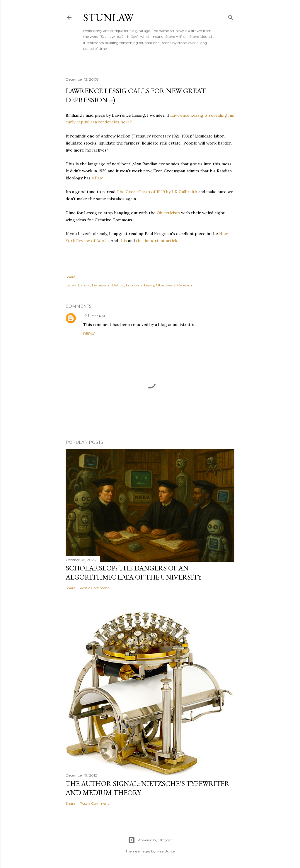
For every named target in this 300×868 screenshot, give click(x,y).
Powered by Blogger (150, 840)
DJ (86, 316)
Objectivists (168, 213)
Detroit (118, 285)
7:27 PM (98, 316)
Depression (101, 285)
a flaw (97, 178)
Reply (89, 333)
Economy (134, 285)
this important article (157, 241)
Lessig (149, 285)
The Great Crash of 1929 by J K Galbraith (157, 192)
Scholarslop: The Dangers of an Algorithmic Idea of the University (134, 573)
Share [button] (70, 277)
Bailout (84, 285)
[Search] (231, 16)
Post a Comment (94, 588)
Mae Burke (166, 851)
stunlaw (108, 17)
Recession (185, 285)
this (123, 241)
